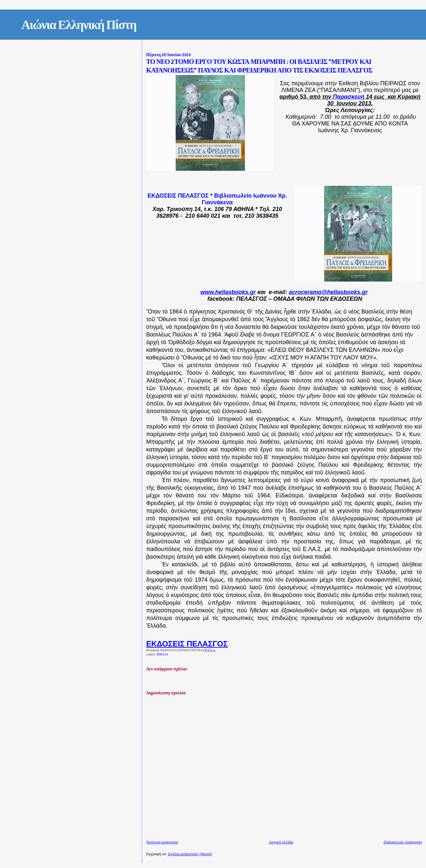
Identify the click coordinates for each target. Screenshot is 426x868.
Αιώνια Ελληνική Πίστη (79, 26)
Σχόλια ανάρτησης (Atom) (190, 854)
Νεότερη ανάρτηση (162, 842)
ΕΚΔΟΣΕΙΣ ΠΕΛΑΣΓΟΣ (187, 644)
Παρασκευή (349, 97)
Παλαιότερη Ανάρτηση (403, 842)
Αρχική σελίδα (281, 842)
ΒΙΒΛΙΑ (163, 655)
